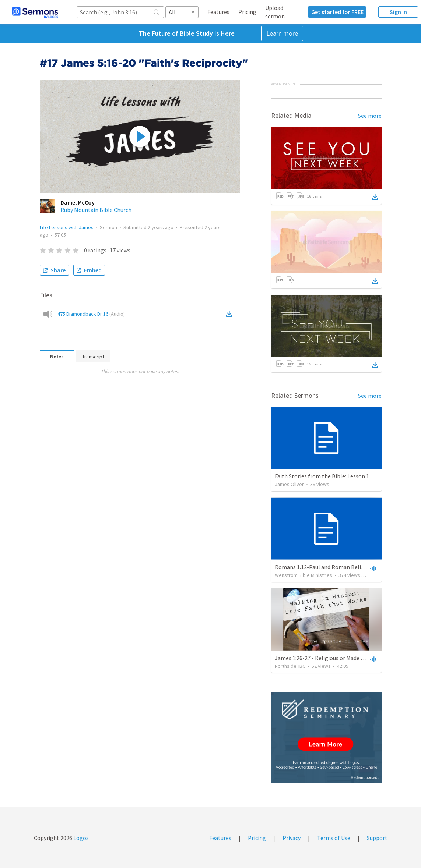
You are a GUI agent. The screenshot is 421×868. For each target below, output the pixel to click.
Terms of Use (334, 838)
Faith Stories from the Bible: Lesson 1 (322, 476)
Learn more (282, 33)
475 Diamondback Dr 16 (91, 314)
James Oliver (289, 484)
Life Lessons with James (67, 227)
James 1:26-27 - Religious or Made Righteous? (332, 658)
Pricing (247, 12)
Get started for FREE (337, 12)
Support (377, 838)
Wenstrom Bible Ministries (304, 575)
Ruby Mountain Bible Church (96, 210)
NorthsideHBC (290, 666)
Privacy (292, 838)
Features (218, 12)
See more (370, 116)
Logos (80, 838)
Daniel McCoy (78, 202)
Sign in (398, 12)
